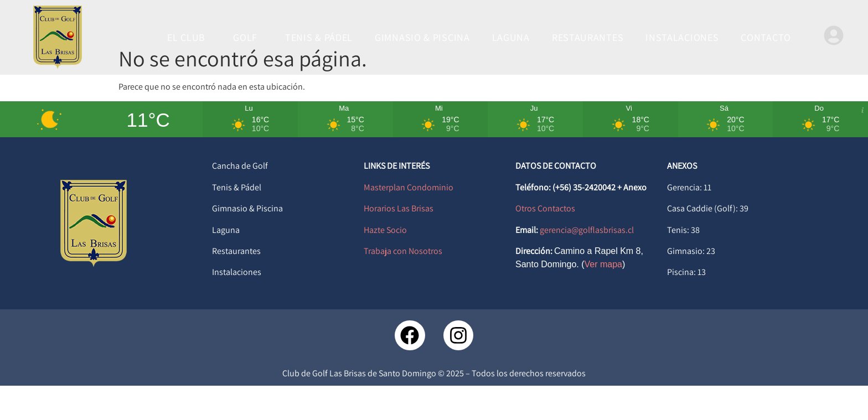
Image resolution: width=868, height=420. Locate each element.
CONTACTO (766, 37)
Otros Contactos (545, 243)
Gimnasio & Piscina (247, 243)
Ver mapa (603, 299)
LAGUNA (511, 37)
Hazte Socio (385, 264)
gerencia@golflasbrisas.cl (587, 264)
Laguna (226, 264)
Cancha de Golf (240, 201)
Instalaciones (237, 307)
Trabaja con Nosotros (403, 285)
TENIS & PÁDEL (319, 37)
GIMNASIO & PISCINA (422, 37)
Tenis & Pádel (237, 222)
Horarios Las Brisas (399, 243)
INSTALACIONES (682, 37)
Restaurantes (236, 285)
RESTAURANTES (588, 37)
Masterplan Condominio (409, 222)
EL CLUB (189, 37)
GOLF (248, 37)
